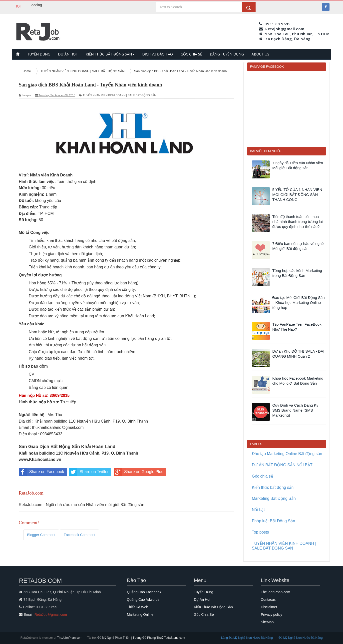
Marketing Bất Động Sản (274, 498)
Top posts (260, 532)
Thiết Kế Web (138, 607)
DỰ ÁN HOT (68, 54)
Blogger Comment (41, 535)
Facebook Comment (79, 535)
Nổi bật (258, 510)
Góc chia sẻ (262, 476)
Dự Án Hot (202, 600)
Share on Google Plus (139, 472)
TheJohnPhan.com (276, 592)
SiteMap (267, 622)
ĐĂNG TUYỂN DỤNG (227, 54)
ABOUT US (260, 54)
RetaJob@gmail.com (51, 615)
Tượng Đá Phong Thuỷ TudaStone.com (159, 638)
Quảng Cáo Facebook (144, 592)
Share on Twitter (89, 472)
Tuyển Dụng (203, 592)
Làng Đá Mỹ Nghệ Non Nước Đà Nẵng (247, 638)
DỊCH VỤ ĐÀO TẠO (158, 54)
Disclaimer (269, 607)
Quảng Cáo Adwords (143, 600)
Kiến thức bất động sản (273, 487)
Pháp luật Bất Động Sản (273, 521)
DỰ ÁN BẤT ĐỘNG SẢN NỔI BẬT (282, 465)
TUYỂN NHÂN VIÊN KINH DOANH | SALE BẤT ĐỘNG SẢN (119, 95)
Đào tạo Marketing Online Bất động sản (287, 454)
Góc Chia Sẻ (204, 615)
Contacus (268, 600)
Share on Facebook (41, 472)
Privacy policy (272, 615)
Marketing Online (140, 615)
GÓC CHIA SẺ (191, 54)
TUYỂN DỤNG (39, 54)
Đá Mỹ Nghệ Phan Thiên (114, 638)
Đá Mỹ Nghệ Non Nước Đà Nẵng (301, 638)
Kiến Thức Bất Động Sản (213, 607)
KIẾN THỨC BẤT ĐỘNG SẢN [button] (110, 54)
